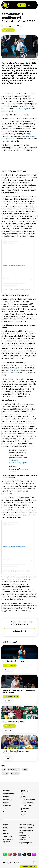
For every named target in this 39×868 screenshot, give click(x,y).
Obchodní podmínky (27, 825)
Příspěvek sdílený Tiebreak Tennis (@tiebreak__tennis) (20, 290)
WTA (14, 665)
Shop (5, 831)
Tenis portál (8, 837)
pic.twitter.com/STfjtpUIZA (19, 463)
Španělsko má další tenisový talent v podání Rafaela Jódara (19, 691)
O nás (5, 828)
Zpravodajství (25, 791)
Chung (25, 769)
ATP (4, 30)
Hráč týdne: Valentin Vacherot (14, 722)
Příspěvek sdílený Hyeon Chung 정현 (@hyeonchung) (19, 571)
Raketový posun (13, 697)
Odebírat (22, 5)
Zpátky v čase (26, 809)
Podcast (6, 791)
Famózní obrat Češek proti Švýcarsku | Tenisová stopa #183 (17, 752)
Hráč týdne (8, 665)
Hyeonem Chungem (21, 109)
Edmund (5, 773)
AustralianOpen (14, 769)
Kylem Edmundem (8, 111)
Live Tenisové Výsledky (8, 841)
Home (6, 825)
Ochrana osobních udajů (26, 832)
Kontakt (6, 834)
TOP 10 (23, 815)
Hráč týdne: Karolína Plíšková (13, 661)
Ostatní (23, 797)
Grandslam (15, 773)
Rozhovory (7, 797)
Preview (6, 803)
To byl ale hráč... (26, 806)
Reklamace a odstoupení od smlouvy (25, 838)
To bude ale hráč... (27, 803)
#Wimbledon (14, 460)
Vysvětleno (10, 30)
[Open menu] (34, 5)
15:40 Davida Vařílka (28, 800)
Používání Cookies (26, 828)
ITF (4, 812)
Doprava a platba (26, 843)
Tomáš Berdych (14, 370)
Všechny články (9, 794)
